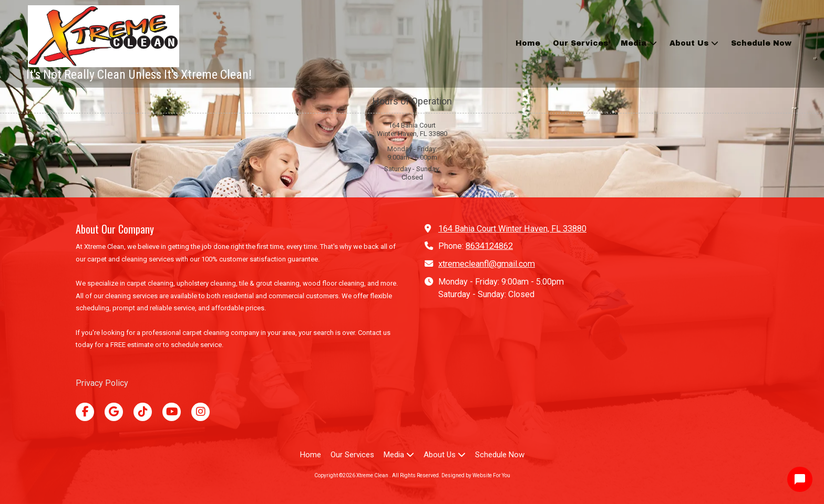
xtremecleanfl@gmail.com (487, 264)
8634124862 (489, 246)
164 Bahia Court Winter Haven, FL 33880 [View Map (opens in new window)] (512, 229)
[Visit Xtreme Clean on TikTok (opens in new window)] (143, 412)
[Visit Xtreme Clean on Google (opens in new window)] (114, 412)
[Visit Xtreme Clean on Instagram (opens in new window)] (200, 412)
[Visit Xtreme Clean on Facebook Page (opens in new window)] (85, 412)
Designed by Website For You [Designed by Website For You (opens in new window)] (476, 475)
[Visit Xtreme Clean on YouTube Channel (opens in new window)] (172, 412)
